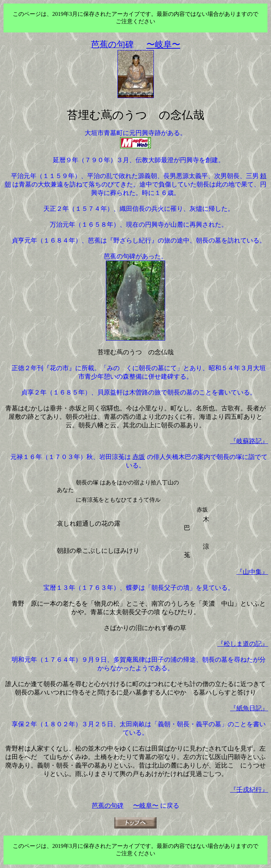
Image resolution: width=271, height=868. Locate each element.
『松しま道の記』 (243, 644)
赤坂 (139, 457)
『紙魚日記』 (249, 708)
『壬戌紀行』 (249, 790)
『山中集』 (252, 572)
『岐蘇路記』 (249, 441)
